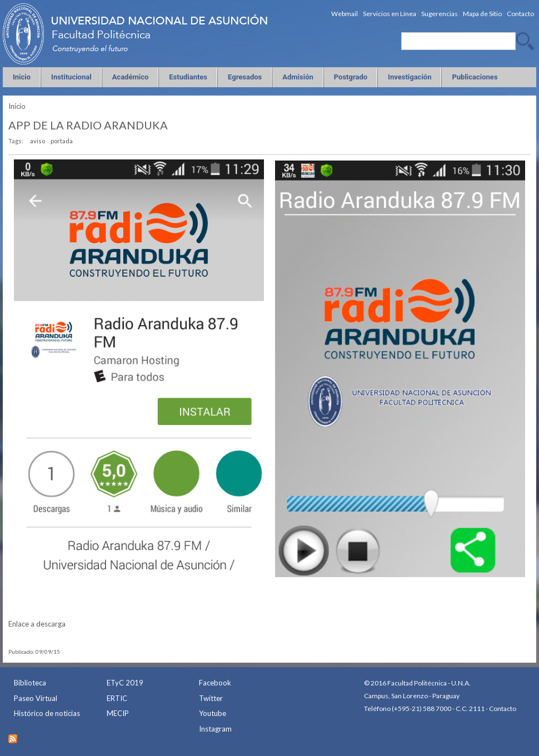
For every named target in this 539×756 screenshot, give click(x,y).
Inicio (17, 106)
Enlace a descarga (37, 624)
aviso (38, 141)
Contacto (503, 709)
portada (62, 141)
